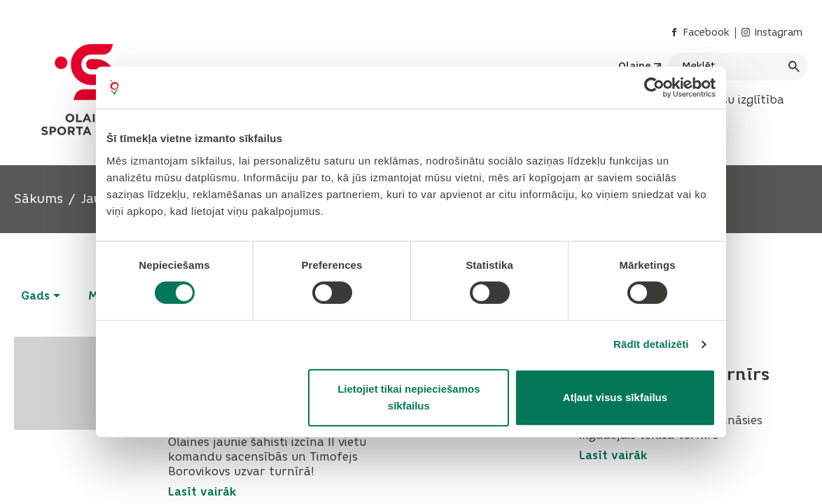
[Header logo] (93, 90)
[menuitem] (736, 100)
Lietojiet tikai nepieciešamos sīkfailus (409, 397)
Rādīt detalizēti (651, 344)
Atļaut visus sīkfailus (615, 397)
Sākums (39, 199)
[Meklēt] (738, 66)
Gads (41, 296)
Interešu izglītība (736, 100)
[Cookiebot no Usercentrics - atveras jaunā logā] (654, 87)
